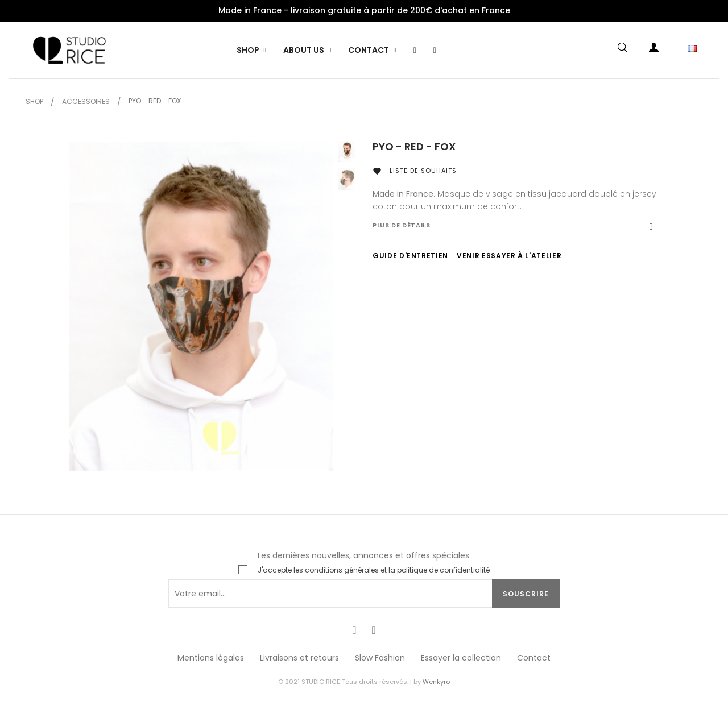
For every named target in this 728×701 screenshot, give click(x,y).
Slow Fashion (380, 658)
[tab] (516, 231)
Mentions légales (211, 658)
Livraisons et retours (299, 658)
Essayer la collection (461, 658)
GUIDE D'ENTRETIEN (410, 256)
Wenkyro (436, 682)
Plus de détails (402, 225)
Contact (534, 658)
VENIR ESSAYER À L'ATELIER (509, 256)
